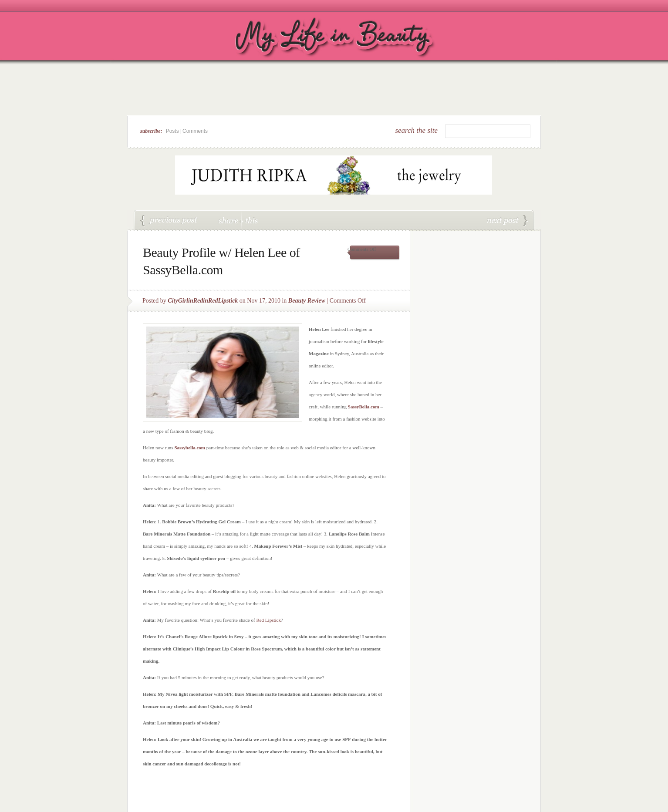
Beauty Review (307, 301)
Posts (172, 131)
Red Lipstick (268, 620)
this (250, 220)
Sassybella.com (190, 448)
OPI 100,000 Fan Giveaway (507, 221)
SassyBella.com (364, 407)
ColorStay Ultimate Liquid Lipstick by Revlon (169, 221)
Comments (195, 131)
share (229, 220)
